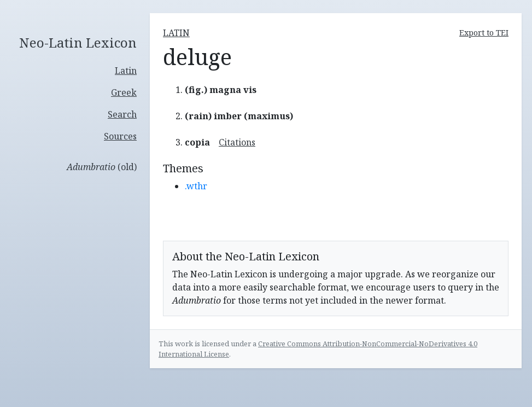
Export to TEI (484, 33)
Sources (120, 136)
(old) (102, 167)
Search (122, 114)
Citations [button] (237, 142)
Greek (124, 92)
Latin (126, 71)
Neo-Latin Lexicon (78, 43)
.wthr (196, 186)
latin (176, 33)
